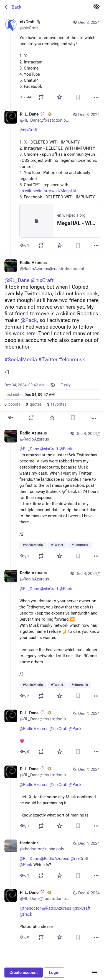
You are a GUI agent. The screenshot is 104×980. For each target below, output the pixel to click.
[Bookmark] (78, 97)
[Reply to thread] (25, 245)
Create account (24, 973)
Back (12, 7)
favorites (57, 404)
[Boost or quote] (41, 97)
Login (54, 973)
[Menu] (95, 973)
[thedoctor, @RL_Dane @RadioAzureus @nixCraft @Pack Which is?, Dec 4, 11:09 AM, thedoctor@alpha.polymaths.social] (52, 860)
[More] (96, 97)
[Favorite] (60, 97)
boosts (12, 404)
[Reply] (26, 97)
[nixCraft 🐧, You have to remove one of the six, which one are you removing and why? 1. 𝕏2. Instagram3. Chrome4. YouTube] (52, 60)
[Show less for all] (97, 7)
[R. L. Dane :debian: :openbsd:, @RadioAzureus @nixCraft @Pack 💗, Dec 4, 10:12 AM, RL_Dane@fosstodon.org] (52, 733)
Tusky (66, 385)
